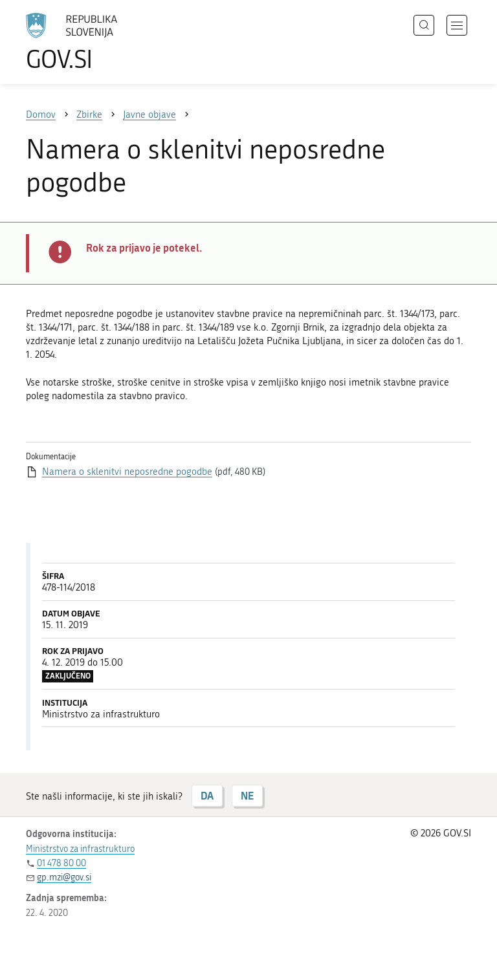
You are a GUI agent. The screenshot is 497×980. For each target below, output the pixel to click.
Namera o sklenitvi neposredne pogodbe (127, 472)
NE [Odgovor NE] (247, 795)
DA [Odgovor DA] (207, 795)
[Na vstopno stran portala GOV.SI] (91, 42)
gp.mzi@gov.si (64, 877)
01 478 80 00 (61, 863)
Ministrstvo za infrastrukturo (80, 849)
